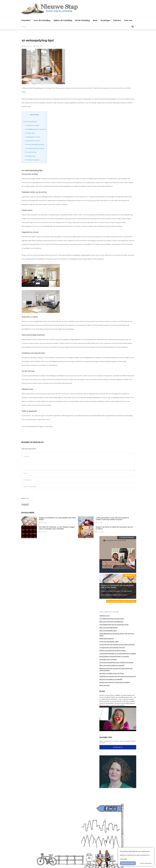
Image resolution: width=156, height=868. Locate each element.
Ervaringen (105, 20)
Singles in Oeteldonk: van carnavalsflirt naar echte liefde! (57, 519)
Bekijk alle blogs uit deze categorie (121, 601)
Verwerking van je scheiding (108, 659)
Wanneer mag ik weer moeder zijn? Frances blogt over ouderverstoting (116, 669)
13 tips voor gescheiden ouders (109, 641)
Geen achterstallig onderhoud (35, 144)
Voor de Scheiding (42, 20)
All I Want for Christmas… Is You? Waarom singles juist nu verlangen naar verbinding (57, 528)
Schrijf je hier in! (118, 747)
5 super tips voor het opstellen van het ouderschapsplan (117, 644)
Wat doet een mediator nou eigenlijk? (111, 679)
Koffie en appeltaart (32, 160)
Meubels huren (30, 156)
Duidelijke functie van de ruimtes (35, 129)
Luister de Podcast (127, 538)
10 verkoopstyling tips (30, 122)
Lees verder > (121, 705)
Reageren (25, 505)
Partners (117, 20)
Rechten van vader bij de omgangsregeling (113, 650)
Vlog (102, 691)
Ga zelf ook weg (30, 152)
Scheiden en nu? (104, 616)
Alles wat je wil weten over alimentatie (111, 622)
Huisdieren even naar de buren (35, 148)
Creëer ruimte (30, 133)
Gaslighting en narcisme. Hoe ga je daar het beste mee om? (118, 676)
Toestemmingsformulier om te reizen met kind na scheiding (118, 653)
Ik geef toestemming (128, 863)
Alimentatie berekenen (107, 638)
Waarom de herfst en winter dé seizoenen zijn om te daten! (114, 528)
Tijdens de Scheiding (63, 20)
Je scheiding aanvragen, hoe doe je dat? (112, 619)
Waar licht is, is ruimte (32, 141)
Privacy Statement (146, 863)
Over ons (128, 20)
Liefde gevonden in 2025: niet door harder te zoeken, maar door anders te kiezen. (112, 519)
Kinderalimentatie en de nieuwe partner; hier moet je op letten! (117, 634)
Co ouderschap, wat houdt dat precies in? (112, 647)
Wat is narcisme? (105, 685)
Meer (95, 20)
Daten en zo (129, 575)
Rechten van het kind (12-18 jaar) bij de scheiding (115, 682)
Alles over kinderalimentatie (108, 630)
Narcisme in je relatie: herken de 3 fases (112, 673)
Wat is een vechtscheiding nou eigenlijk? (112, 665)
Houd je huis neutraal (32, 125)
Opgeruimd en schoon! (33, 137)
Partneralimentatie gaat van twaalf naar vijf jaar (114, 624)
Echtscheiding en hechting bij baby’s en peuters (114, 656)
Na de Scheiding (82, 20)
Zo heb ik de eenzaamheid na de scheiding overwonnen (116, 662)
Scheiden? (26, 20)
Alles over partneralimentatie (108, 627)
